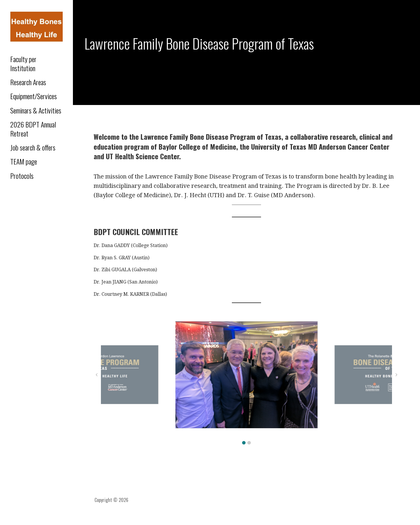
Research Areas (28, 82)
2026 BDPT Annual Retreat (33, 129)
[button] (244, 443)
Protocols (22, 176)
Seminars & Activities (36, 110)
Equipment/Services (34, 96)
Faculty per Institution (23, 63)
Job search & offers (33, 147)
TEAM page (24, 161)
